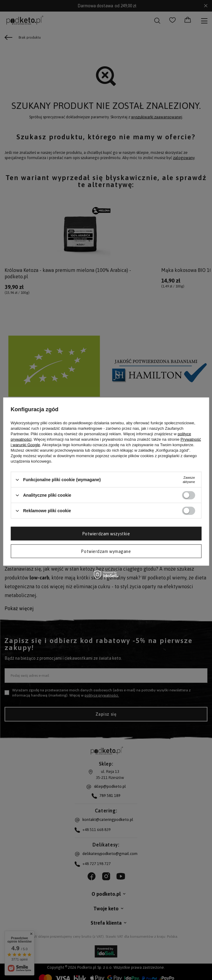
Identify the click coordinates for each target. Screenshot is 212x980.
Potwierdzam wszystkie (106, 533)
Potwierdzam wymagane (106, 551)
